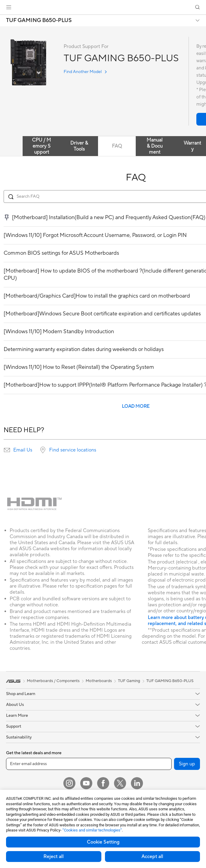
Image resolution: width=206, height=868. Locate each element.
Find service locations (73, 450)
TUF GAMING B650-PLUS (39, 21)
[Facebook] (103, 783)
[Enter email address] (89, 764)
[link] (103, 7)
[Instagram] (69, 783)
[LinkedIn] (137, 783)
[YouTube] (86, 783)
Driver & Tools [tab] (79, 146)
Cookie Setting (103, 842)
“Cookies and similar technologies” (92, 830)
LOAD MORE (136, 406)
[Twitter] (120, 783)
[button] (9, 7)
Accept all (152, 857)
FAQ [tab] (117, 146)
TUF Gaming (129, 681)
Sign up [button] (187, 764)
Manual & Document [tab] (155, 146)
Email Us (23, 450)
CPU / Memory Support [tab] (41, 146)
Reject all (54, 857)
